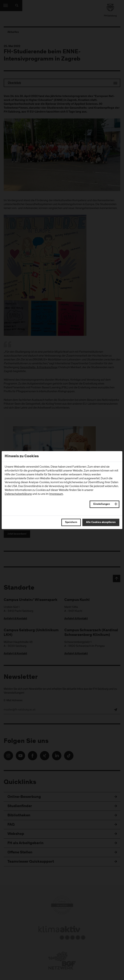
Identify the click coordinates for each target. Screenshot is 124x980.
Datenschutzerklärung (18, 494)
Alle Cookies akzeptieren (101, 522)
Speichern (71, 522)
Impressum (56, 494)
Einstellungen (102, 504)
